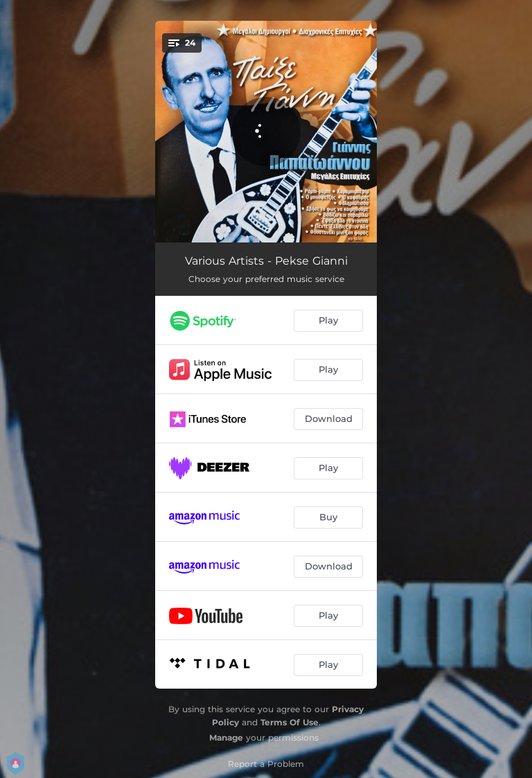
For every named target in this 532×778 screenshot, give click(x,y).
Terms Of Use (290, 722)
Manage (226, 737)
